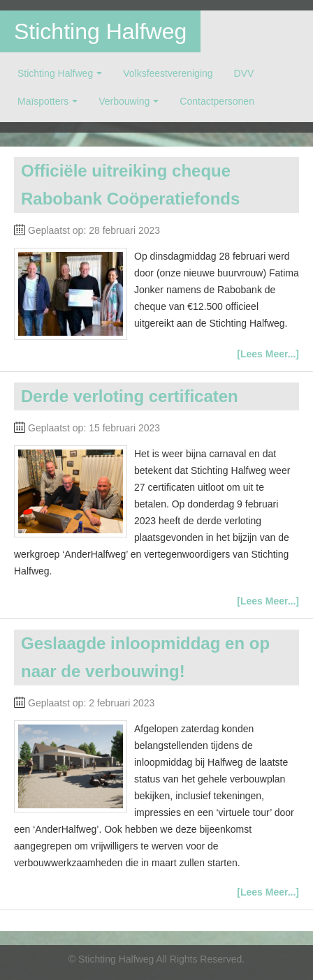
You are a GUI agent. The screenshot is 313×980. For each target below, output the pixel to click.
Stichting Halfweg (100, 31)
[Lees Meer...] (268, 354)
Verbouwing (124, 101)
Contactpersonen (217, 101)
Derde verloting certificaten (130, 396)
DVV (244, 73)
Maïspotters (43, 101)
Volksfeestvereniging (168, 73)
